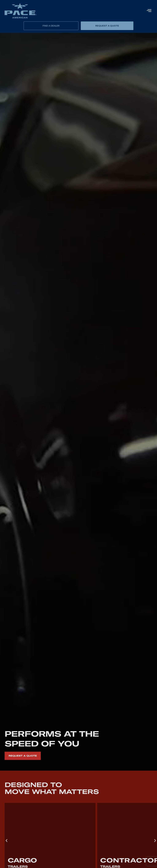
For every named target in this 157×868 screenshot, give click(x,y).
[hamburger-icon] (149, 11)
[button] (7, 840)
